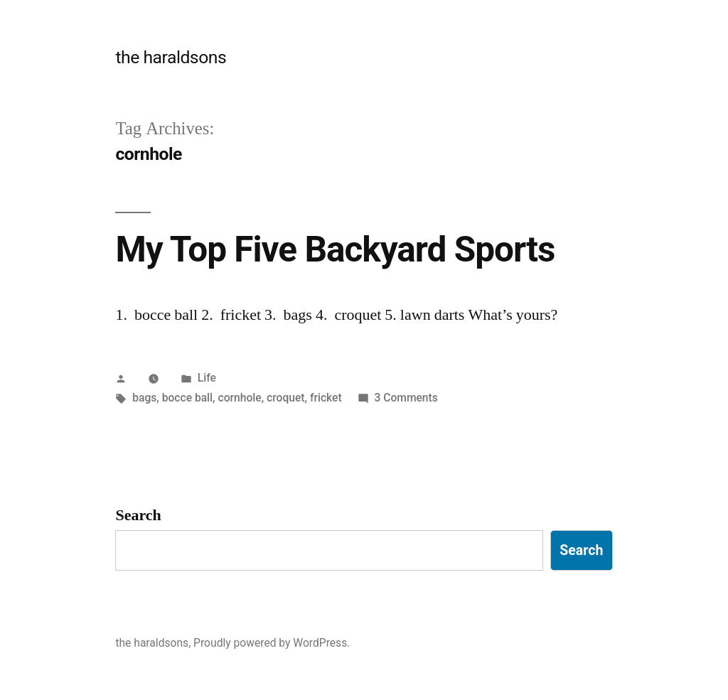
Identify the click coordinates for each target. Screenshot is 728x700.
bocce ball (187, 398)
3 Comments (406, 398)
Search (138, 515)
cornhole (239, 398)
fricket (326, 398)
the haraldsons (171, 57)
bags (144, 398)
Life (207, 378)
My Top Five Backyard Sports (335, 249)
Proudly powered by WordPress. (272, 643)
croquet (285, 398)
